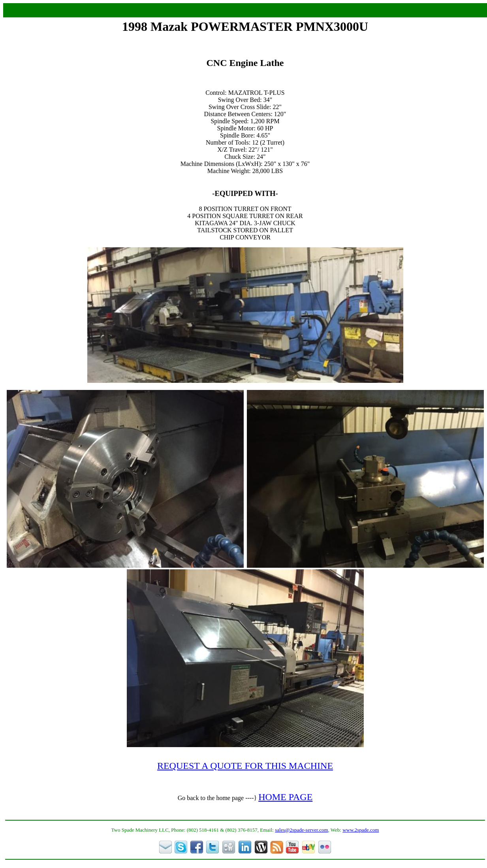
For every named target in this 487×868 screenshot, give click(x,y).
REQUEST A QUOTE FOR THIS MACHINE (245, 766)
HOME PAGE (285, 797)
